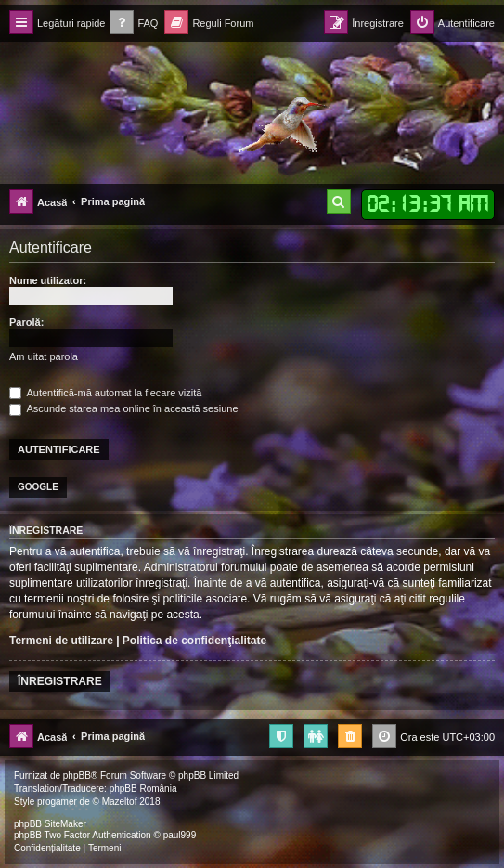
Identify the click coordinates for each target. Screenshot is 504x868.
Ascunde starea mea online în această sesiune (124, 408)
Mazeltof (120, 802)
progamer (57, 802)
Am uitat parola (44, 356)
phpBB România (143, 789)
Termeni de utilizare (61, 641)
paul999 (180, 835)
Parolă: (26, 322)
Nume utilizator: (48, 280)
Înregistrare (60, 681)
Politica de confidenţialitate (194, 641)
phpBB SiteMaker (50, 824)
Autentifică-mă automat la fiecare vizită (105, 393)
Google (38, 487)
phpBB (77, 776)
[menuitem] (134, 24)
